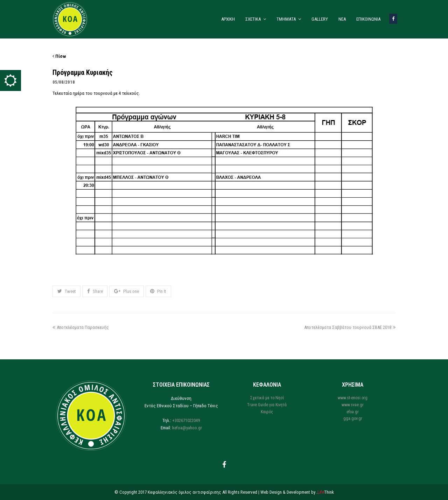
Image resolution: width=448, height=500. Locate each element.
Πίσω (59, 56)
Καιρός (267, 412)
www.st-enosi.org (353, 398)
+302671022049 (186, 420)
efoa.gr (353, 412)
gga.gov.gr (353, 418)
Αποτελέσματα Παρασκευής (81, 327)
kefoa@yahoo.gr (187, 428)
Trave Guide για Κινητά (267, 405)
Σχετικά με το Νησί (267, 398)
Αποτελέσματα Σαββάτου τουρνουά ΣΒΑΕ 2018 (350, 327)
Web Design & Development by (297, 492)
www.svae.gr (353, 405)
